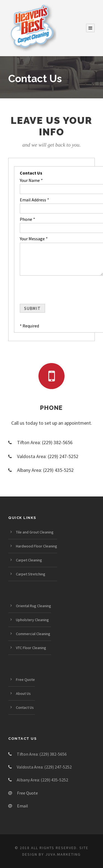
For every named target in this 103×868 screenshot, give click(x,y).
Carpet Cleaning (29, 560)
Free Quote (25, 679)
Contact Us (25, 707)
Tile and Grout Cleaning (35, 532)
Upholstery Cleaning (32, 620)
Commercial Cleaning (33, 634)
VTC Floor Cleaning (31, 648)
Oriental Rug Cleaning (34, 606)
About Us (23, 693)
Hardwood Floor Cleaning (37, 546)
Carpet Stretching (31, 574)
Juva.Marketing (63, 854)
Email (23, 806)
